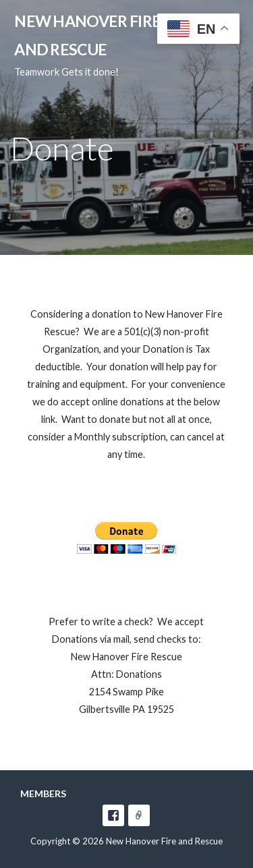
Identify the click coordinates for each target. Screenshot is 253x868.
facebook (113, 815)
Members (43, 793)
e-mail (139, 815)
